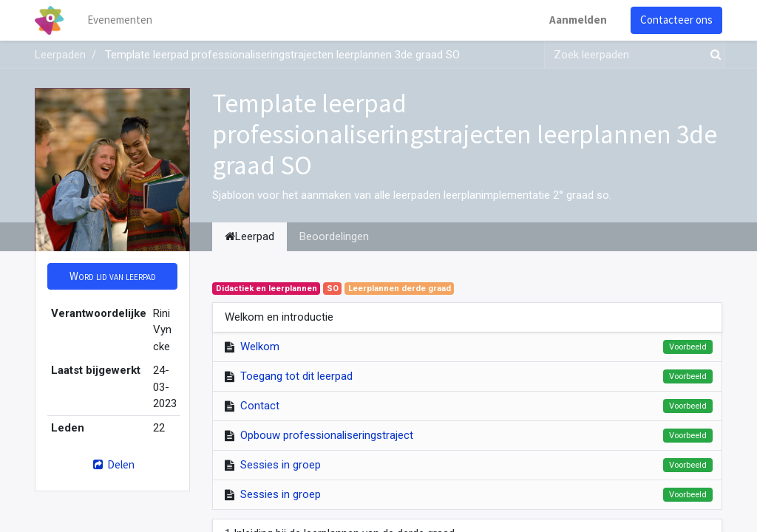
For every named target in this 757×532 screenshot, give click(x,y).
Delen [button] (112, 464)
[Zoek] (713, 55)
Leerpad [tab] (249, 236)
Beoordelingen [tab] (334, 236)
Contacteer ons (676, 20)
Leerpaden (60, 55)
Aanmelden (578, 20)
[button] (112, 277)
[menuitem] (120, 20)
